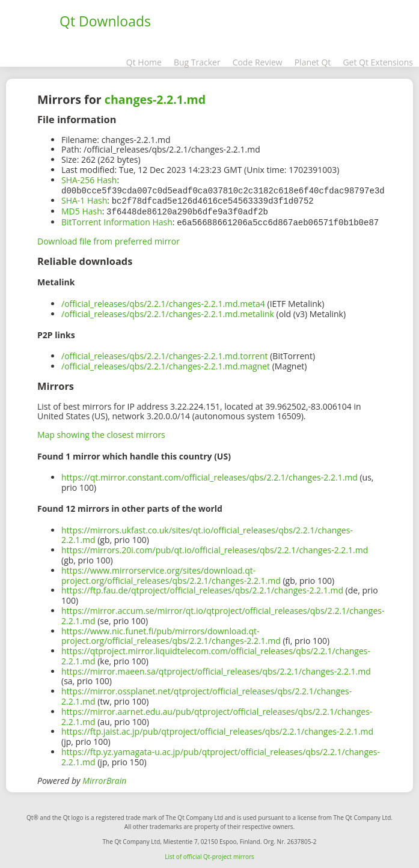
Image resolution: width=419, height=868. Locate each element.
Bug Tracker (197, 62)
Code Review (258, 62)
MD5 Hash (82, 210)
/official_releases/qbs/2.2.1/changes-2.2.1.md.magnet (166, 364)
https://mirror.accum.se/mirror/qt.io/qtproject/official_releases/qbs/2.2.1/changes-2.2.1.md (223, 613)
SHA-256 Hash (89, 180)
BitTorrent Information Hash (117, 220)
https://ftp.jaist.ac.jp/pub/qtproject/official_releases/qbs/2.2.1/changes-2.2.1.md (217, 729)
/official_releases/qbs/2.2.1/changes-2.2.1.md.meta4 (163, 301)
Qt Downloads (105, 21)
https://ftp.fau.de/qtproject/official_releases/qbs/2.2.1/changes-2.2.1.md (202, 588)
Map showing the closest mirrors (101, 432)
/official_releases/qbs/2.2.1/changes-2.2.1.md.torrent (165, 354)
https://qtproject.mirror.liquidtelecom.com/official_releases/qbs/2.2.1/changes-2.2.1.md (216, 654)
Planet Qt (313, 62)
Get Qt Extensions (378, 62)
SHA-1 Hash (84, 200)
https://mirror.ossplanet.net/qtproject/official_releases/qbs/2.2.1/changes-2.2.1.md (206, 694)
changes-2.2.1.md (155, 99)
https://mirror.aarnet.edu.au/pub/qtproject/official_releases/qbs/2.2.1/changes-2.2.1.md (217, 714)
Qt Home (144, 62)
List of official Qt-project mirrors (210, 854)
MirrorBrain (104, 778)
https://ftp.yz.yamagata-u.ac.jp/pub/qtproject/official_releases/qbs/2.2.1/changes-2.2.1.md (221, 754)
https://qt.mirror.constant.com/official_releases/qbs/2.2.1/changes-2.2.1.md (210, 475)
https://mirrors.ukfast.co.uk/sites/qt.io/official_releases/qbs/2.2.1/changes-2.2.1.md (207, 533)
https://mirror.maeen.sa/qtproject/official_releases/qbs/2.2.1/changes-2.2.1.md (216, 669)
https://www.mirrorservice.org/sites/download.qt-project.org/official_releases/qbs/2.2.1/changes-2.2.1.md (171, 573)
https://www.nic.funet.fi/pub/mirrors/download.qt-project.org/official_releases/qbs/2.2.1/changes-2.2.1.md (171, 634)
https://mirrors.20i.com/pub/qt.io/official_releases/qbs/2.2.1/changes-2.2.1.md (215, 548)
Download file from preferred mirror (109, 239)
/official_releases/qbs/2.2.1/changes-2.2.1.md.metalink (168, 311)
